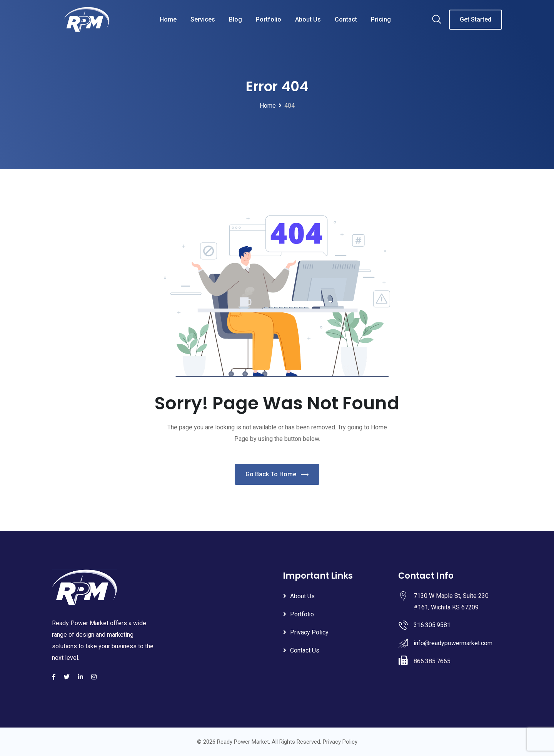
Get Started (476, 19)
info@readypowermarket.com (453, 643)
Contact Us (305, 650)
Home (168, 19)
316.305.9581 (432, 625)
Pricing (381, 19)
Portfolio (269, 19)
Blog (235, 19)
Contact (346, 19)
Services (203, 19)
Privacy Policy (309, 632)
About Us (308, 19)
